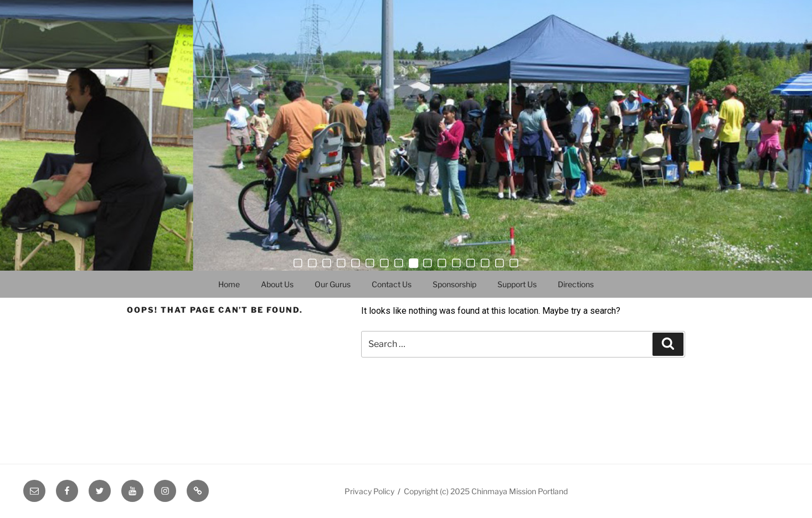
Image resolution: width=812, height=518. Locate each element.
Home (229, 284)
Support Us (517, 284)
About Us (277, 284)
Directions (576, 284)
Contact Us (392, 284)
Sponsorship (454, 284)
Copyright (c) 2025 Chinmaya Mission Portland (486, 491)
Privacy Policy (369, 491)
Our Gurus (333, 284)
